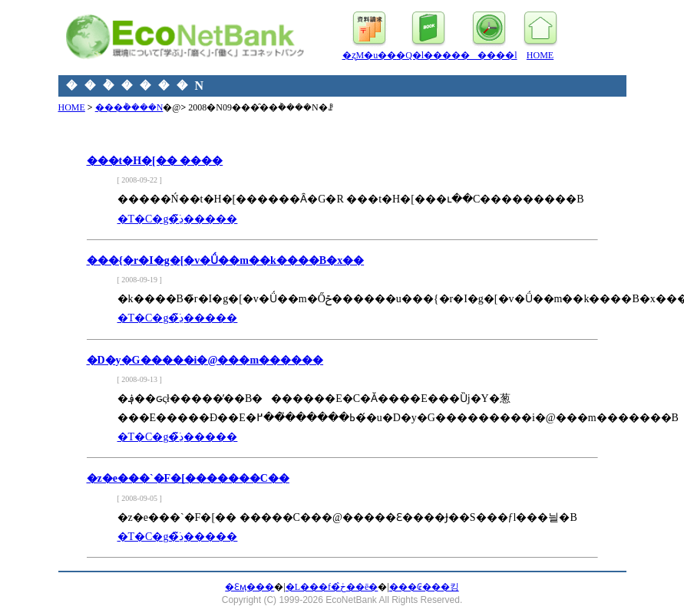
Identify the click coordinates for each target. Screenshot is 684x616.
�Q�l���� (428, 55)
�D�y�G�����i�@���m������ (205, 360)
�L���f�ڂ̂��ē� (332, 587)
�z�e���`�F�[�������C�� (188, 478)
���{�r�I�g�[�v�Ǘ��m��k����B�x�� (226, 260)
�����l (489, 55)
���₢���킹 (424, 587)
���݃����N (129, 107)
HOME (540, 55)
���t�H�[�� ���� (155, 161)
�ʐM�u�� (370, 55)
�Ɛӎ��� (249, 587)
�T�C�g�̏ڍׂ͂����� (178, 219)
